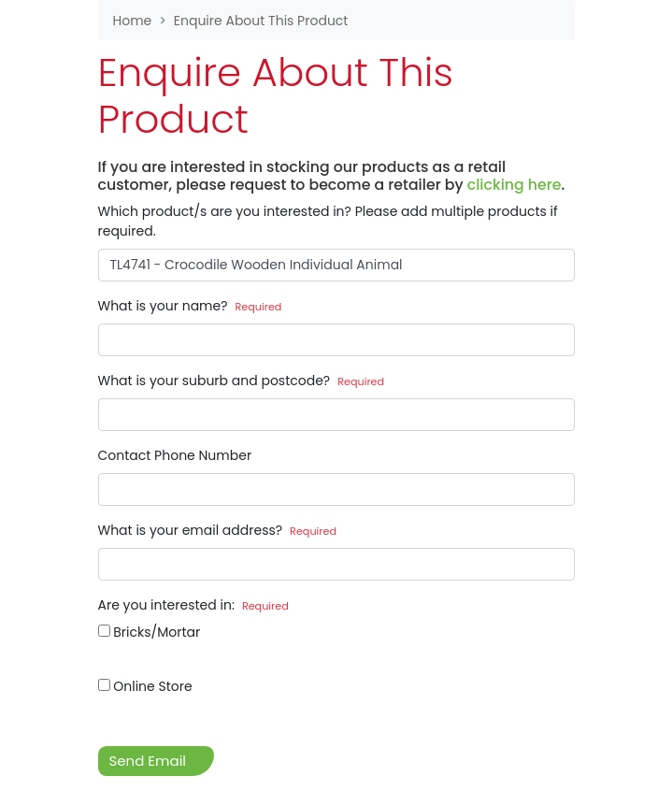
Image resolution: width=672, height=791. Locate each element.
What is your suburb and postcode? (242, 381)
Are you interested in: (193, 605)
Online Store (145, 686)
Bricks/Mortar (150, 632)
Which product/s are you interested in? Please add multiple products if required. (328, 221)
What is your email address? (218, 530)
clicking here (515, 185)
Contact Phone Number (175, 455)
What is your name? (190, 306)
